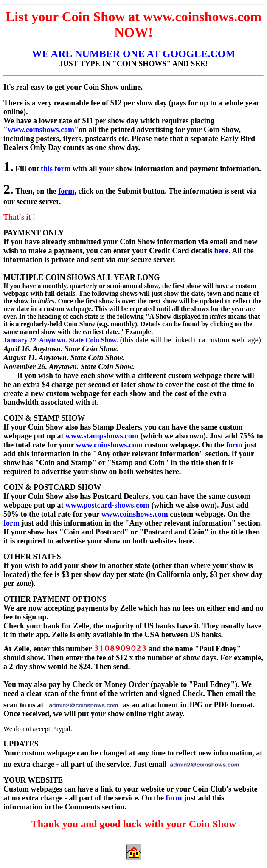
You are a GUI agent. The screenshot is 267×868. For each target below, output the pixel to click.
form (66, 191)
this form (56, 169)
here (222, 251)
